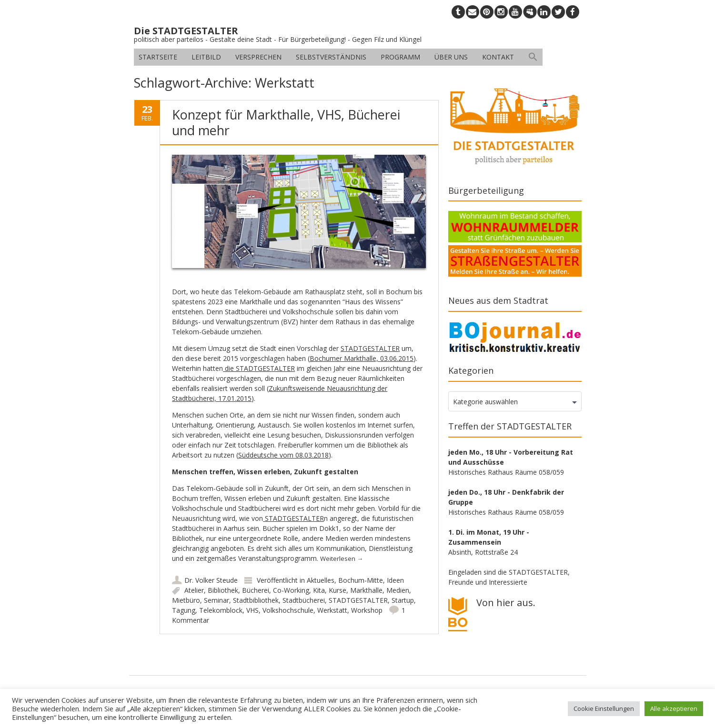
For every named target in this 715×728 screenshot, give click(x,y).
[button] (533, 57)
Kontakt (498, 57)
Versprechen (258, 57)
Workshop (367, 610)
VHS (252, 610)
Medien (398, 590)
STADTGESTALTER (370, 348)
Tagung (184, 610)
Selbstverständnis (331, 57)
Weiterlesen (342, 558)
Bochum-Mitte (361, 580)
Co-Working (291, 590)
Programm (400, 57)
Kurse (337, 590)
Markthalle (366, 590)
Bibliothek (223, 590)
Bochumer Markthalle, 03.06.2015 (362, 358)
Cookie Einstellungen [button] (604, 708)
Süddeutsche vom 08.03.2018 (283, 455)
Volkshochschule (288, 610)
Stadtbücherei (304, 600)
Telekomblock (221, 610)
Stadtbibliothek (256, 600)
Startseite (158, 57)
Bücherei (256, 590)
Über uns (451, 57)
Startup (403, 600)
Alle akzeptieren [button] (674, 708)
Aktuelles (321, 580)
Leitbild (206, 57)
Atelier (194, 590)
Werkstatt (332, 610)
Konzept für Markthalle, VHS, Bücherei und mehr (286, 122)
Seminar (217, 600)
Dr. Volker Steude (211, 580)
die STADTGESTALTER (259, 368)
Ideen (395, 580)
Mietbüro (186, 600)
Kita (319, 590)
